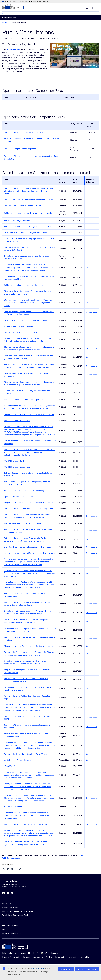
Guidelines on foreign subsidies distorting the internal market (29, 213)
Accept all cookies (66, 969)
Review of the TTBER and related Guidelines (22, 332)
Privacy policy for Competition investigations (18, 911)
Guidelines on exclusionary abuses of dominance (24, 285)
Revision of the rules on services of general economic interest (29, 226)
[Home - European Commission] (14, 7)
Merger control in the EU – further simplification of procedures (29, 414)
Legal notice (73, 957)
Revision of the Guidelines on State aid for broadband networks (30, 553)
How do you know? (41, 1)
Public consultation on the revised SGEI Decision (24, 133)
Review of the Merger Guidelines (17, 220)
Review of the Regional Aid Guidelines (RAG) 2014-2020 (27, 754)
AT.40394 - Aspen (11, 766)
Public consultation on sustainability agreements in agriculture (29, 509)
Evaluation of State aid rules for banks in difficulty (24, 491)
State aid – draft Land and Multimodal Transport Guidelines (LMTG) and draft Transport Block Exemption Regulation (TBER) (28, 303)
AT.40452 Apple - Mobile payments (19, 326)
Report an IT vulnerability (11, 957)
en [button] (87, 8)
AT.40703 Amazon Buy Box (15, 461)
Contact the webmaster (11, 907)
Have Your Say (14, 50)
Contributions (92, 268)
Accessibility (85, 957)
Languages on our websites (33, 957)
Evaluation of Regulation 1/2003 (17, 420)
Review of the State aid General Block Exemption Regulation (29, 200)
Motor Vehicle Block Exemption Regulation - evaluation (26, 232)
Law (4, 13)
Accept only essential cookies (87, 969)
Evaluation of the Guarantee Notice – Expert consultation (27, 400)
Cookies (49, 957)
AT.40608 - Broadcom (13, 807)
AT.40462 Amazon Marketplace (17, 467)
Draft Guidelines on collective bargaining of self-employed (28, 547)
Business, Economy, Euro (11, 933)
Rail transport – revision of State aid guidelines (23, 523)
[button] (4, 869)
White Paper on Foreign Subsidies (18, 760)
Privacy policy (60, 957)
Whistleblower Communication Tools (15, 915)
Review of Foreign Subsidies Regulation (20, 149)
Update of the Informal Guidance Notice (20, 497)
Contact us (55, 953)
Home (5, 23)
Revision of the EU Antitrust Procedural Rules (22, 206)
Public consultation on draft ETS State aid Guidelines (25, 824)
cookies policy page (37, 969)
